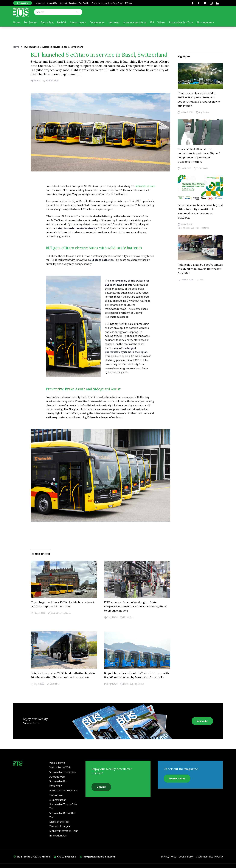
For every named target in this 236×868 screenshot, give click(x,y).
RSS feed (129, 3)
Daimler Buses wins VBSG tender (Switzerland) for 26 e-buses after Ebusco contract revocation (63, 675)
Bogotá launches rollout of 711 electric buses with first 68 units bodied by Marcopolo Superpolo (137, 675)
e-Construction (58, 800)
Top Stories (30, 22)
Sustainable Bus (58, 781)
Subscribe (202, 721)
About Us (40, 3)
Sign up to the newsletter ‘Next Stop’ (107, 3)
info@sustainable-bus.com (97, 857)
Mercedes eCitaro (145, 186)
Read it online (177, 779)
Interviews (114, 22)
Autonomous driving (135, 22)
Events (202, 280)
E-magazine (23, 3)
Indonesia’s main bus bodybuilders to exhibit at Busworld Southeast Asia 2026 (200, 269)
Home (17, 22)
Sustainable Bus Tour (181, 22)
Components (97, 22)
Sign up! (101, 787)
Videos (161, 22)
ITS (152, 22)
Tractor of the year (60, 826)
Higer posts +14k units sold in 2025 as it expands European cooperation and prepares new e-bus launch (199, 99)
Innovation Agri (58, 836)
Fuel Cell (62, 22)
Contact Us (52, 3)
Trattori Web (57, 795)
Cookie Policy (186, 857)
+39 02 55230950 (65, 857)
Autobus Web (57, 777)
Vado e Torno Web (60, 767)
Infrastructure (78, 22)
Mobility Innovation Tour (64, 831)
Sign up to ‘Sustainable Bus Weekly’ (74, 3)
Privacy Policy (169, 857)
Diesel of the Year (59, 822)
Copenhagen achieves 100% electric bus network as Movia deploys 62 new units (63, 604)
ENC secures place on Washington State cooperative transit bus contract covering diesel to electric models (136, 606)
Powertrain (56, 786)
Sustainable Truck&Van (63, 772)
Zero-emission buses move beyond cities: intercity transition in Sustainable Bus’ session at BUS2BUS (200, 211)
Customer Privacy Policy (209, 857)
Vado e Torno (57, 763)
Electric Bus (47, 22)
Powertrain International (63, 791)
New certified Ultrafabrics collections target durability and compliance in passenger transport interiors (199, 155)
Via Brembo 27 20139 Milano (32, 857)
